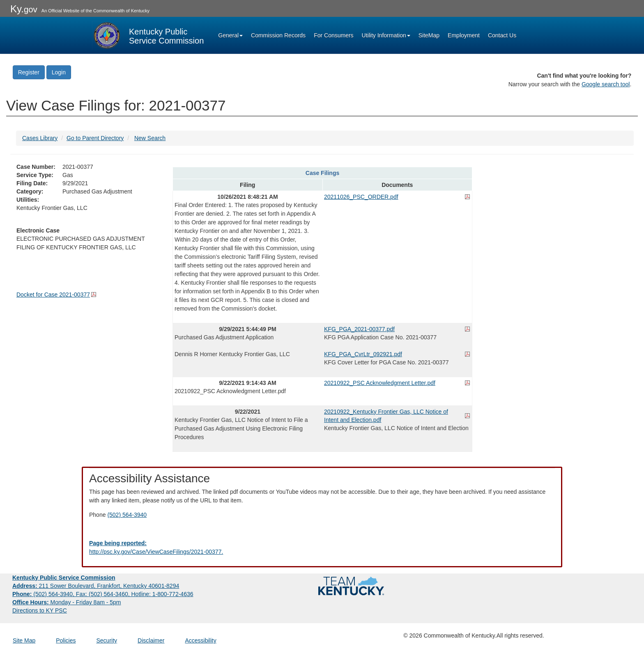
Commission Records (278, 35)
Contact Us (502, 35)
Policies (66, 640)
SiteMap (429, 35)
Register (29, 72)
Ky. (24, 9)
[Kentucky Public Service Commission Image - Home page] (148, 35)
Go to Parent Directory (95, 138)
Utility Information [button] (386, 35)
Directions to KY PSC (40, 610)
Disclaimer (151, 640)
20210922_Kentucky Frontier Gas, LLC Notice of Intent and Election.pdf (386, 416)
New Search (150, 138)
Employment (464, 35)
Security (107, 640)
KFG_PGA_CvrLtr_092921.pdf (363, 354)
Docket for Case (53, 295)
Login (59, 72)
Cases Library (40, 138)
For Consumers (333, 35)
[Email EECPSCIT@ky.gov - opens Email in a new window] (322, 548)
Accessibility (200, 640)
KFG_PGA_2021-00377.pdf (359, 329)
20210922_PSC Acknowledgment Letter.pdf (380, 383)
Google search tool (606, 84)
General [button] (230, 35)
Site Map (24, 640)
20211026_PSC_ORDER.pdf (361, 197)
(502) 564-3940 (127, 515)
